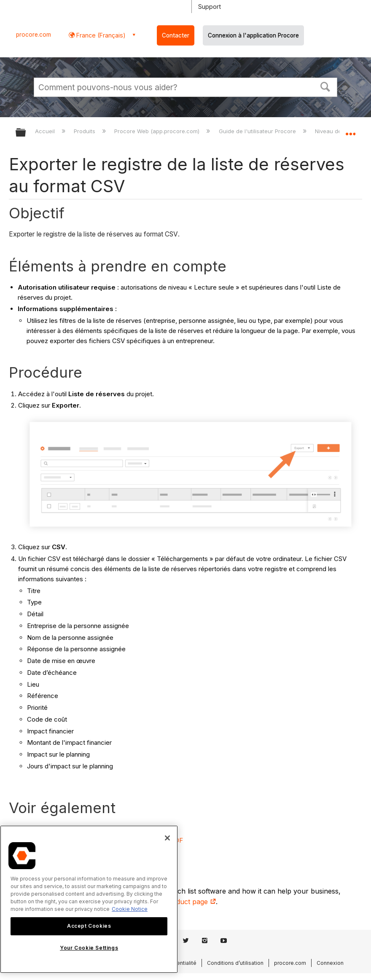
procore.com (34, 35)
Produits (85, 131)
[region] (89, 899)
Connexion (330, 963)
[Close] (167, 838)
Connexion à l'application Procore (253, 35)
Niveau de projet (337, 131)
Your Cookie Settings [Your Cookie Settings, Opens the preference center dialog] (89, 948)
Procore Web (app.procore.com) (158, 131)
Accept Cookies (89, 926)
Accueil (46, 131)
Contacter (176, 35)
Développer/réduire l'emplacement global (350, 130)
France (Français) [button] (100, 35)
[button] (325, 86)
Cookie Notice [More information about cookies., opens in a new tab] (130, 909)
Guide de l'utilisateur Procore (258, 131)
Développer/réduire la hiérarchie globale (26, 133)
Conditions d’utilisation (235, 963)
